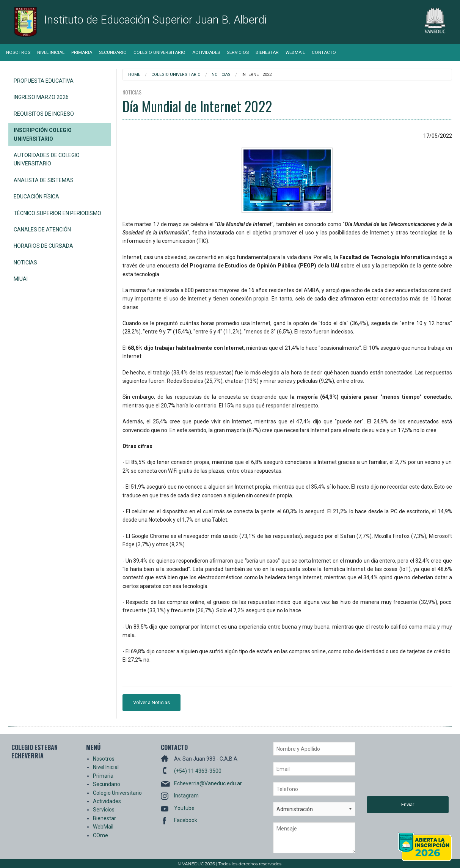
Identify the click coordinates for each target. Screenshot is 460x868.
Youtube (184, 808)
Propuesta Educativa (44, 81)
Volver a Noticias (152, 702)
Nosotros (18, 52)
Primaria (82, 52)
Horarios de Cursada (43, 246)
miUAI (21, 279)
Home (134, 75)
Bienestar (267, 52)
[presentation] (398, 769)
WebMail (295, 52)
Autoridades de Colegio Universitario (47, 159)
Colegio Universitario (159, 52)
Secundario (113, 52)
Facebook (186, 820)
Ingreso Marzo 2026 (41, 97)
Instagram (186, 796)
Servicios (238, 52)
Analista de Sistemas (44, 180)
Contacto (324, 52)
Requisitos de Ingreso (44, 114)
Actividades (206, 52)
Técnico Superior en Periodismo (57, 213)
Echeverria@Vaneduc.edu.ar (208, 783)
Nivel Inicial (51, 52)
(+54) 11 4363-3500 (198, 771)
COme (100, 835)
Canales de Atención (42, 230)
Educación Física (36, 197)
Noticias (25, 263)
